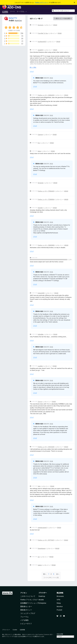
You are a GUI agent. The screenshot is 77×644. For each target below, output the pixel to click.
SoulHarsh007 (42, 42)
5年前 (51, 272)
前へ (45, 574)
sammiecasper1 (42, 528)
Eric (39, 143)
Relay (59, 603)
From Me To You (43, 33)
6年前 (57, 548)
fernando (41, 183)
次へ (58, 574)
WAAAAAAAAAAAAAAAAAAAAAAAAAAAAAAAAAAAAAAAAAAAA (48, 259)
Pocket (59, 610)
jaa (39, 557)
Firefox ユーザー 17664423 (46, 191)
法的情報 (22, 630)
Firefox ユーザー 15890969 (46, 245)
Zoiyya (40, 402)
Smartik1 (40, 208)
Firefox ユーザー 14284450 (46, 95)
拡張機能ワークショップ (29, 603)
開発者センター (26, 606)
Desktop (42, 596)
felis (39, 486)
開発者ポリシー (26, 610)
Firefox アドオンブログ (29, 600)
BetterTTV (13, 18)
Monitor (60, 606)
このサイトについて (28, 596)
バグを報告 (24, 620)
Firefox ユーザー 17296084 (46, 199)
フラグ (32, 71)
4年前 (55, 183)
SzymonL (41, 25)
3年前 (55, 25)
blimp (39, 151)
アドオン (24, 593)
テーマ (12, 11)
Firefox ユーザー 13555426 (46, 447)
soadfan (40, 366)
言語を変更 (60, 634)
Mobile (41, 600)
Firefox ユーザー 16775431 (46, 540)
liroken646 (41, 293)
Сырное (40, 135)
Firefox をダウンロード (42, 2)
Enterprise (42, 603)
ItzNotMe (41, 334)
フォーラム (24, 617)
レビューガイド (26, 624)
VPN (58, 600)
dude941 (41, 50)
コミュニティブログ (28, 613)
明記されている (10, 634)
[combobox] (63, 11)
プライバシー (6, 630)
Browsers (60, 596)
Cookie (15, 630)
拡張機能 (5, 11)
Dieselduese (42, 548)
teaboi (40, 565)
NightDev (18, 21)
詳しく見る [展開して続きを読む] (33, 67)
